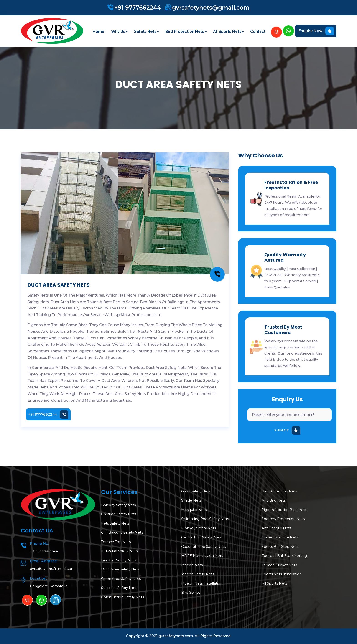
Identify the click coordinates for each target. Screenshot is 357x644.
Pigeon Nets (192, 565)
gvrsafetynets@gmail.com (211, 8)
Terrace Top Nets (116, 542)
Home (98, 32)
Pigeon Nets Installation (202, 583)
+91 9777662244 (138, 8)
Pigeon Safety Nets (198, 574)
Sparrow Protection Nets (283, 519)
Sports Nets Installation (282, 574)
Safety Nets (146, 32)
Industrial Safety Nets (119, 551)
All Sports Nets (228, 32)
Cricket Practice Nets (280, 537)
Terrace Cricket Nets (279, 565)
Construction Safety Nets (122, 597)
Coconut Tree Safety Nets (203, 546)
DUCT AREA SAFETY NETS (59, 285)
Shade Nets (191, 500)
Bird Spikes (191, 592)
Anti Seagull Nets (276, 528)
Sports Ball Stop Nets (280, 546)
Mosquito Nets (194, 510)
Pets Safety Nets (115, 523)
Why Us (119, 32)
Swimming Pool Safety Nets (205, 519)
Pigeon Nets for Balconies (284, 510)
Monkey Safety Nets (199, 528)
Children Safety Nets (119, 514)
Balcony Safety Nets (118, 505)
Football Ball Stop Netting (284, 556)
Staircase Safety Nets (119, 588)
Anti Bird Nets (274, 500)
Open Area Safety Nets (121, 579)
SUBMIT (287, 430)
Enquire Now (316, 31)
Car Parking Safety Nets (201, 537)
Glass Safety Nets (196, 491)
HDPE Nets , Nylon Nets (202, 556)
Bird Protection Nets (186, 32)
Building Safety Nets (118, 560)
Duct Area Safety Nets (120, 569)
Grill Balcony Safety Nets (122, 532)
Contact (258, 32)
